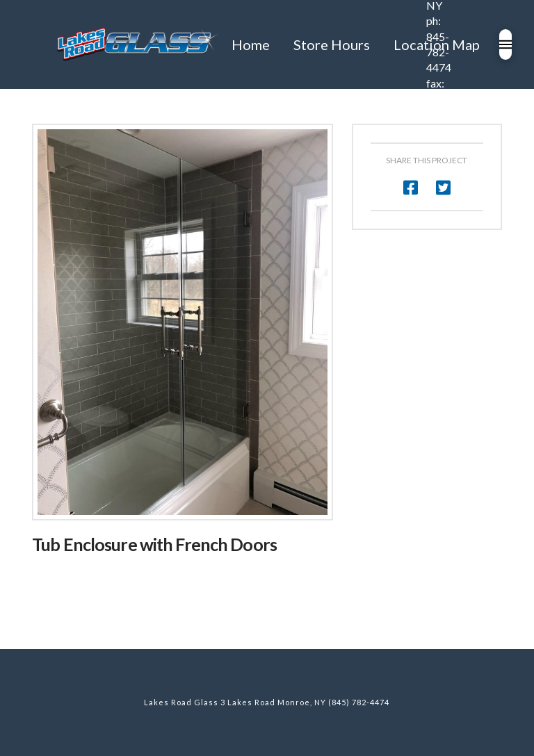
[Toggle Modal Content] (505, 44)
